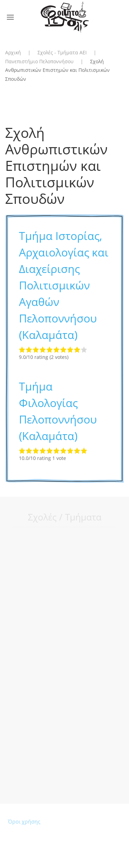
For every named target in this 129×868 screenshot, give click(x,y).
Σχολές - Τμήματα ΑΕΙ (62, 52)
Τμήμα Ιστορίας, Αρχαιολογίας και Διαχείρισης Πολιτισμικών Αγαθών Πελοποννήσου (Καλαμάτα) (64, 285)
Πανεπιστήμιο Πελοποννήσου (39, 61)
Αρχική (13, 52)
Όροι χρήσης (25, 822)
